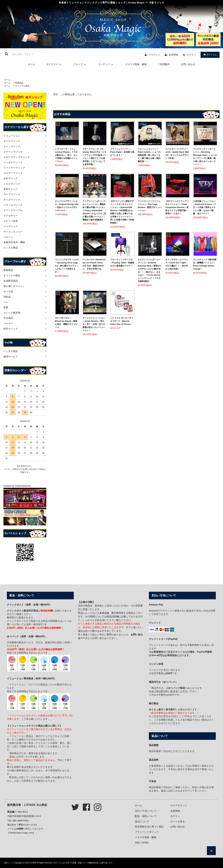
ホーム (32, 64)
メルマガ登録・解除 (136, 64)
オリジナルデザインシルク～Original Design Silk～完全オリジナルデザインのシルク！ (67, 206)
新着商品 (19, 83)
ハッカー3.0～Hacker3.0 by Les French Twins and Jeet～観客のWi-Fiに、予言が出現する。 (94, 264)
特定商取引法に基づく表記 (149, 827)
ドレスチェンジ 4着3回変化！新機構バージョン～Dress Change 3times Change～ (205, 264)
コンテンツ (106, 64)
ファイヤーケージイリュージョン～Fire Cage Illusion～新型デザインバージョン (150, 206)
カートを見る (178, 821)
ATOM (145, 843)
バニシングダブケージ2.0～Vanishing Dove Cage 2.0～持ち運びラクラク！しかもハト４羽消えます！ (67, 266)
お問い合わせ (188, 64)
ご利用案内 (164, 64)
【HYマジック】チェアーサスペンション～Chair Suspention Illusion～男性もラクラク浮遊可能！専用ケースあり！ (177, 207)
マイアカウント (179, 805)
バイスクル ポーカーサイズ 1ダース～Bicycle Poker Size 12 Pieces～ (122, 321)
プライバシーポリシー (147, 832)
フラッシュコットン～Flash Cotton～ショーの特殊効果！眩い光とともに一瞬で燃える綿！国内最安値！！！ (149, 155)
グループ (80, 64)
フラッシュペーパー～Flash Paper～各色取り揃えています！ (122, 152)
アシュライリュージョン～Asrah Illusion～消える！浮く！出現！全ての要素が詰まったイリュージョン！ (94, 324)
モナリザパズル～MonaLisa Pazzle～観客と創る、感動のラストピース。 (66, 323)
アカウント (154, 55)
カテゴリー (54, 64)
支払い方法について (146, 811)
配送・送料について (146, 816)
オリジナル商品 (22, 86)
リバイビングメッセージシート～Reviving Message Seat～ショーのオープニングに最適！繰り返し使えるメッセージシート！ (205, 157)
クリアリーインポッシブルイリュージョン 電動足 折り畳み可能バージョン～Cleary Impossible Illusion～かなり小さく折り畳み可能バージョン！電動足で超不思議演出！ (94, 210)
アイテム (209, 55)
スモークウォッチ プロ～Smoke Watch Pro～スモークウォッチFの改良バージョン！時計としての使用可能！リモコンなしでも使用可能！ (94, 157)
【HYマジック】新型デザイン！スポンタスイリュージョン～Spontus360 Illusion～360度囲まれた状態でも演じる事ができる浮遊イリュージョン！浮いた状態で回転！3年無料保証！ (122, 212)
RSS (137, 843)
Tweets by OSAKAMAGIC (17, 486)
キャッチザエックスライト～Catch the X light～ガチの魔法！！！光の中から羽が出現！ (177, 264)
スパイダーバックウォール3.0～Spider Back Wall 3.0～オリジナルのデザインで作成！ (177, 154)
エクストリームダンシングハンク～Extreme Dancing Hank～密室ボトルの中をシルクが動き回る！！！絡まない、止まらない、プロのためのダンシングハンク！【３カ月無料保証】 (150, 270)
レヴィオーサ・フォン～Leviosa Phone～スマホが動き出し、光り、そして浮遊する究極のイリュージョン (66, 155)
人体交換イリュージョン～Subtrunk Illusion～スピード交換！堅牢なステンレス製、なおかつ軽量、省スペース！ (204, 207)
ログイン (191, 55)
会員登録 (173, 55)
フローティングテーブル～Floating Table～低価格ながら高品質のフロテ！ (122, 263)
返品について (142, 821)
